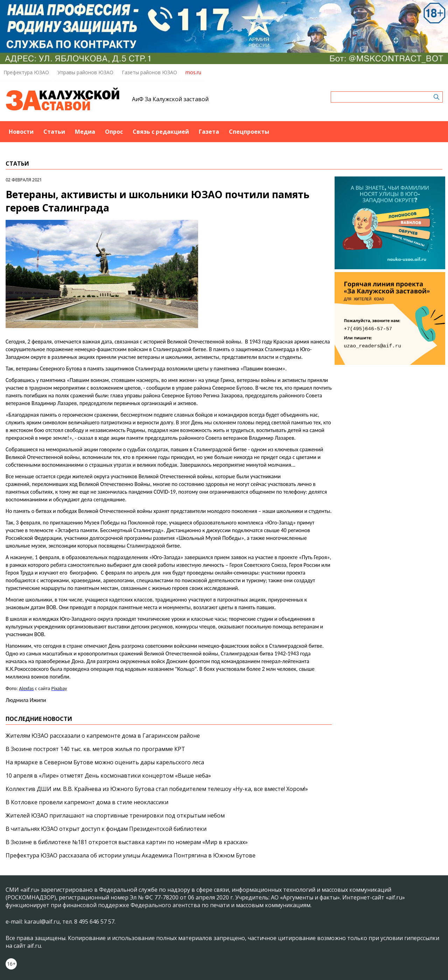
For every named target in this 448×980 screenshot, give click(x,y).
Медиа (85, 132)
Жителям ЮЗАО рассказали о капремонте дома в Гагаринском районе (103, 736)
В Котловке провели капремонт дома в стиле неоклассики (87, 802)
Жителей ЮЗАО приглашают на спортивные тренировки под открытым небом (115, 815)
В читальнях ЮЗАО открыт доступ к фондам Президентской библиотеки (106, 829)
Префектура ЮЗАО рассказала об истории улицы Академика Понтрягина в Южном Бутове (131, 855)
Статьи (54, 132)
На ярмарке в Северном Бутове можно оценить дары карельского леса (105, 762)
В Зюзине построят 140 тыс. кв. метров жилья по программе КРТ (95, 749)
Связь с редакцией (161, 132)
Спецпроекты (249, 132)
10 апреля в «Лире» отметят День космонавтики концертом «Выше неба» (108, 776)
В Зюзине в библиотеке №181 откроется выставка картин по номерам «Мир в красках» (127, 842)
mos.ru (193, 72)
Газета (209, 132)
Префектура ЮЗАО (26, 72)
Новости (21, 132)
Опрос (114, 132)
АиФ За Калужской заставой (170, 99)
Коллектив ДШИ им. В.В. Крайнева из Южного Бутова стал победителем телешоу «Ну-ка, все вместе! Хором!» (157, 789)
